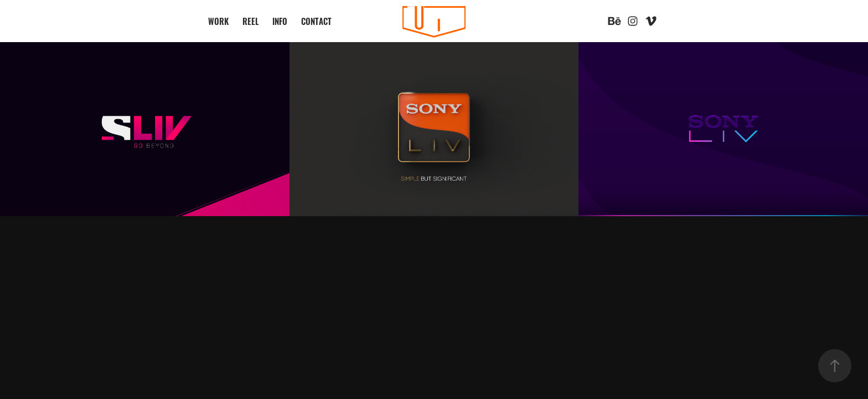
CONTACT (316, 21)
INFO (280, 21)
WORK (218, 21)
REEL (251, 21)
